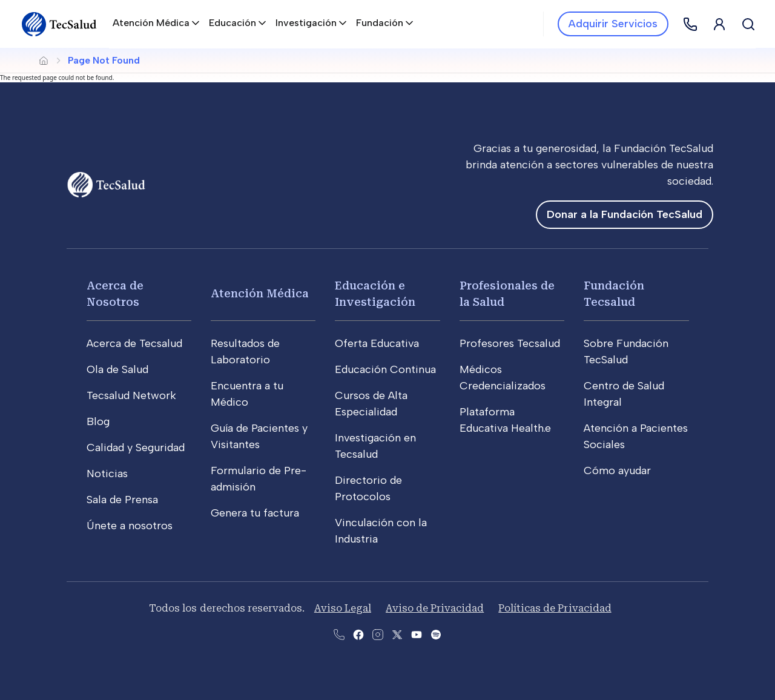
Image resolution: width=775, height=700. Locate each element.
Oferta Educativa (377, 343)
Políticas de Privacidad (555, 608)
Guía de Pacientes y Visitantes (259, 436)
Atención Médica (260, 293)
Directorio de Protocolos (368, 488)
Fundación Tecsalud (614, 294)
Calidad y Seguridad (136, 447)
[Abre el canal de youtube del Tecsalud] (417, 634)
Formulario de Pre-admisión (259, 479)
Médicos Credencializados (503, 378)
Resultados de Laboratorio (245, 352)
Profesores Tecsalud (510, 343)
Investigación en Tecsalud (375, 446)
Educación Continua (385, 369)
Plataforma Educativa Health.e (505, 420)
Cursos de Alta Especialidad (371, 404)
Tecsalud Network (131, 395)
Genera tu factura (255, 513)
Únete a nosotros (130, 526)
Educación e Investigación (375, 294)
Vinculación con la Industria (381, 531)
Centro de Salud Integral (624, 394)
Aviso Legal (343, 608)
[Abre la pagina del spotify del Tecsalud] (436, 634)
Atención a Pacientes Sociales (636, 436)
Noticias (107, 474)
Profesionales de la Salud (507, 294)
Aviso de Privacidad (435, 608)
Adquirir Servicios (613, 24)
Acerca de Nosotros (115, 294)
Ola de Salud (117, 369)
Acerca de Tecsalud (134, 343)
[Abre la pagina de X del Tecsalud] (397, 634)
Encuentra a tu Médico (247, 394)
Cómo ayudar (617, 471)
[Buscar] (748, 24)
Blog (98, 421)
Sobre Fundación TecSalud (626, 352)
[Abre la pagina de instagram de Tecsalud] (378, 634)
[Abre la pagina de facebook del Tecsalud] (358, 634)
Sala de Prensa (122, 500)
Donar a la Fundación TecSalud (625, 214)
